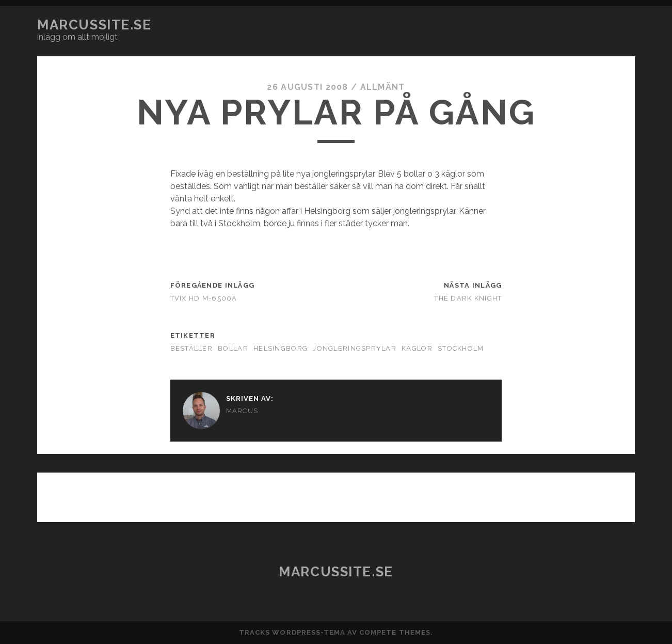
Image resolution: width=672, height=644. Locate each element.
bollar (233, 348)
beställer (192, 348)
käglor (417, 348)
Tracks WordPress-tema (292, 632)
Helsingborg (281, 348)
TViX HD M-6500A (204, 298)
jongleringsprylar (355, 348)
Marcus (242, 411)
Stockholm (461, 348)
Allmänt (383, 87)
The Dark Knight (468, 298)
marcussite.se (94, 25)
